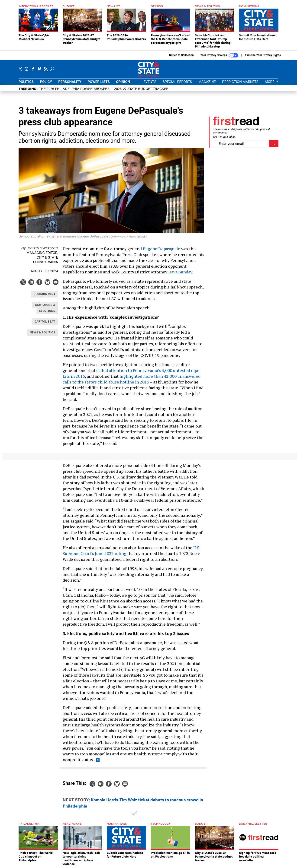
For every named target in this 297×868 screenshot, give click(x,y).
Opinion (123, 82)
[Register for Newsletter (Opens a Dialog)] (274, 144)
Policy (46, 82)
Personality (70, 82)
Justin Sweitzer (40, 248)
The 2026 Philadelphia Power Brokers (74, 88)
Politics (26, 82)
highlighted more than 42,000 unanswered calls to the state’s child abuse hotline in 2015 (132, 379)
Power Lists (99, 82)
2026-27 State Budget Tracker (141, 88)
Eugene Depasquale (162, 249)
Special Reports (177, 82)
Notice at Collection (181, 55)
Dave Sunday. (181, 272)
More (272, 82)
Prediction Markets (240, 82)
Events (150, 82)
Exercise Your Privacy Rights (263, 55)
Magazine (207, 82)
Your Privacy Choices (219, 55)
